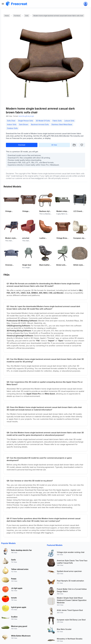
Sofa (27, 16)
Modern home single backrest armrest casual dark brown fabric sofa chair (58, 16)
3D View (54, 145)
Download (22, 145)
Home (7, 16)
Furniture (17, 16)
